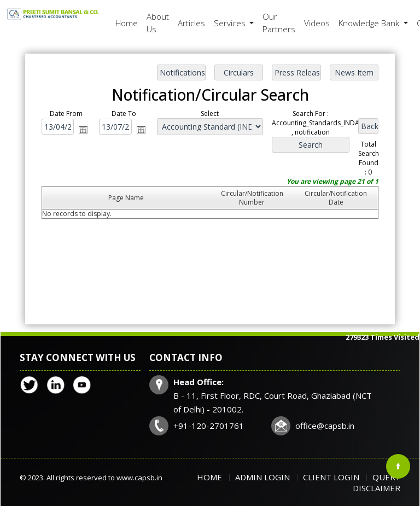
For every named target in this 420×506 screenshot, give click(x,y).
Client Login (331, 477)
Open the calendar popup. (84, 130)
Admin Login (262, 477)
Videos (317, 23)
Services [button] (231, 23)
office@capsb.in (325, 426)
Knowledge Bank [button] (370, 23)
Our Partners (279, 23)
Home (127, 23)
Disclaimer (377, 488)
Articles (191, 23)
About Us (158, 23)
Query (386, 477)
